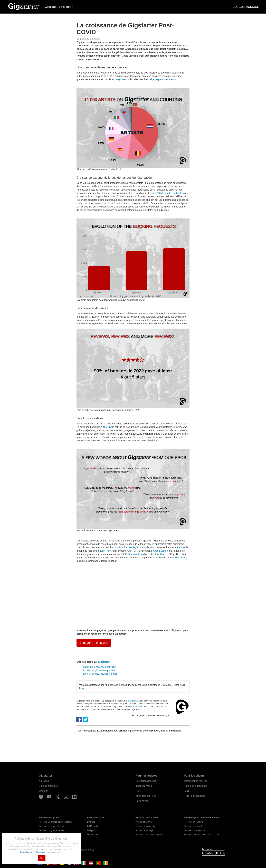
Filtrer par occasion (195, 796)
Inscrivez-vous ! (144, 786)
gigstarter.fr (133, 701)
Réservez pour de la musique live (202, 817)
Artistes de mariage (144, 830)
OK (42, 858)
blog (81, 688)
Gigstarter (104, 662)
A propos (44, 781)
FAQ (138, 791)
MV (152, 547)
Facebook (162, 707)
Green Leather (161, 551)
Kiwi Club (160, 554)
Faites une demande (196, 786)
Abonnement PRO (146, 796)
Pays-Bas (121, 79)
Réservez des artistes (147, 817)
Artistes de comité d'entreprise (149, 835)
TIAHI (135, 551)
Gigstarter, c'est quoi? (59, 7)
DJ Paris (91, 822)
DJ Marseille (93, 826)
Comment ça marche (196, 781)
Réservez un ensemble (194, 830)
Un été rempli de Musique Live (99, 670)
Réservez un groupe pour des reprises (56, 822)
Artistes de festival (144, 822)
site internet (134, 707)
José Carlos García (125, 547)
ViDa (139, 547)
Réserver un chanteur (194, 822)
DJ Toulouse (93, 835)
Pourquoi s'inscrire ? (147, 781)
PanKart (181, 547)
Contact (43, 791)
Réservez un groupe (50, 817)
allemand (173, 79)
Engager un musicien (94, 643)
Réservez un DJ (96, 817)
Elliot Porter (106, 551)
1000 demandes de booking (170, 193)
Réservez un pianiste (193, 826)
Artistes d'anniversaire (146, 826)
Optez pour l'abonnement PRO (99, 667)
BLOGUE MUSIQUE (246, 7)
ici (181, 630)
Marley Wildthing (134, 554)
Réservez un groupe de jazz (51, 826)
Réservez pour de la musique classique (202, 835)
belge (151, 79)
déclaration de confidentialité (33, 852)
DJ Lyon (91, 830)
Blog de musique (48, 786)
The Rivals (108, 427)
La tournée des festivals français (100, 674)
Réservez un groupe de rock (52, 830)
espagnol (161, 79)
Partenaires (142, 801)
